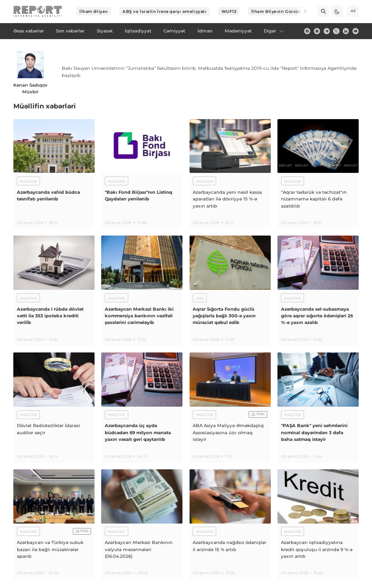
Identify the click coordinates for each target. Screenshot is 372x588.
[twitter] (336, 31)
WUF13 (229, 11)
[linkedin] (346, 31)
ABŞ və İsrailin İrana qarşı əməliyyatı (164, 11)
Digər (274, 31)
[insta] (317, 31)
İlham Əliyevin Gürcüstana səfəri (289, 11)
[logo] (38, 12)
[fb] (307, 31)
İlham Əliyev (94, 11)
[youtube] (356, 31)
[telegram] (327, 31)
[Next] (301, 11)
